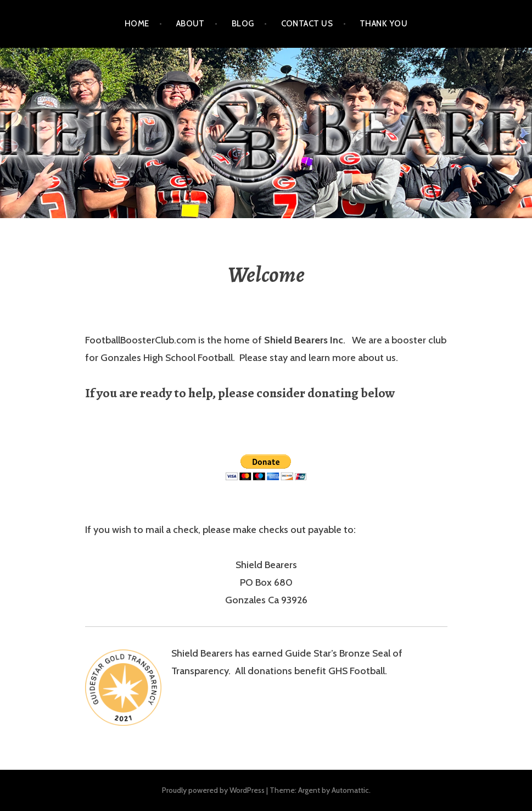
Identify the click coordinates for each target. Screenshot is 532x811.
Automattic (350, 790)
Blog (243, 24)
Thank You (383, 24)
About (191, 24)
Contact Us (307, 24)
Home (137, 24)
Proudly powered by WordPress (213, 790)
